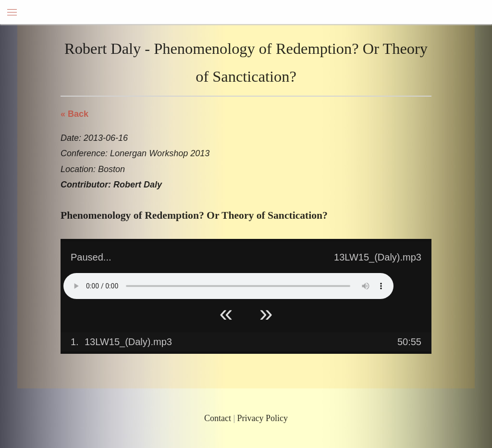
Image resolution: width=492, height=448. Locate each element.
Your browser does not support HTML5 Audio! (228, 286)
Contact (218, 418)
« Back (74, 114)
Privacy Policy (263, 418)
